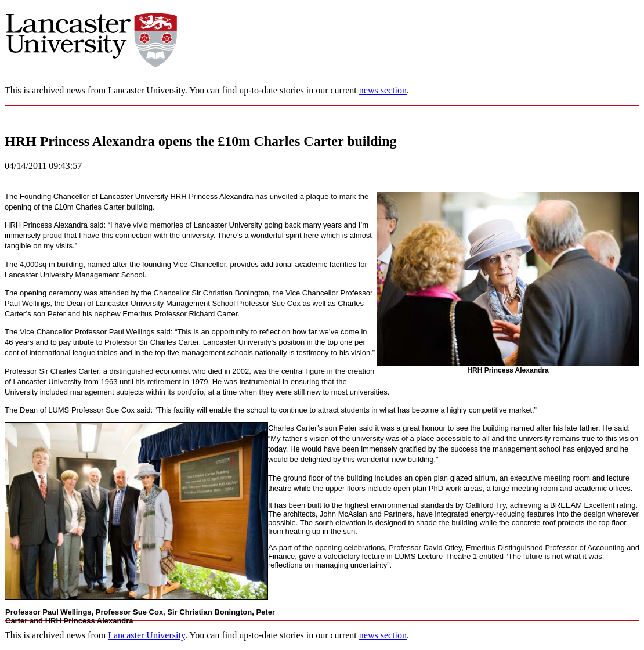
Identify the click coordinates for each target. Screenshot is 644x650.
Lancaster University (146, 635)
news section (383, 90)
